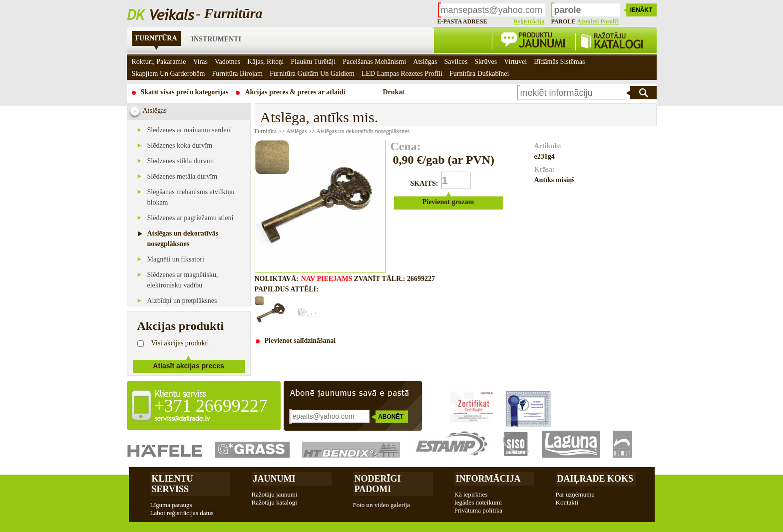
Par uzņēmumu (575, 494)
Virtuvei (515, 62)
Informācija (488, 479)
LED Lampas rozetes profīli (402, 74)
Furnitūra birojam (237, 74)
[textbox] (572, 93)
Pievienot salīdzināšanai (300, 341)
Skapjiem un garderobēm (169, 74)
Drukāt (393, 92)
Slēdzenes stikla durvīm (181, 161)
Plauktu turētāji (313, 62)
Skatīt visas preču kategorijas (185, 92)
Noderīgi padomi (378, 484)
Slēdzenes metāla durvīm (183, 176)
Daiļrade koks (595, 479)
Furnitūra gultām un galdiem (312, 74)
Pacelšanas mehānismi (374, 62)
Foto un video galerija (382, 505)
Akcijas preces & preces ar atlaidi (295, 92)
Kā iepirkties (471, 494)
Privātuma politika (478, 510)
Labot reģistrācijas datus (182, 513)
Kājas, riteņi (265, 62)
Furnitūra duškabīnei (479, 74)
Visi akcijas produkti (180, 343)
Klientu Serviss (173, 484)
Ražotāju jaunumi (275, 494)
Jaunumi (274, 479)
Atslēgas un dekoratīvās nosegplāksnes (363, 131)
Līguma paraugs (171, 505)
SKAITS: (424, 183)
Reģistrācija (529, 21)
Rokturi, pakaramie (159, 62)
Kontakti (567, 502)
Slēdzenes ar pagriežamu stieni (191, 218)
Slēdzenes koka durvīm (180, 145)
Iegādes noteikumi (478, 502)
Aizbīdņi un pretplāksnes (182, 301)
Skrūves (486, 62)
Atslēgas (296, 131)
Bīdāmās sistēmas (559, 62)
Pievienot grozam (448, 202)
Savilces (456, 62)
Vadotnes (227, 62)
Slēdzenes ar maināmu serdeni (190, 130)
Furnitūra (156, 38)
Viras (200, 62)
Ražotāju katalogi (274, 502)
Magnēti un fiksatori (176, 259)
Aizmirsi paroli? (598, 21)
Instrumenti (216, 39)
